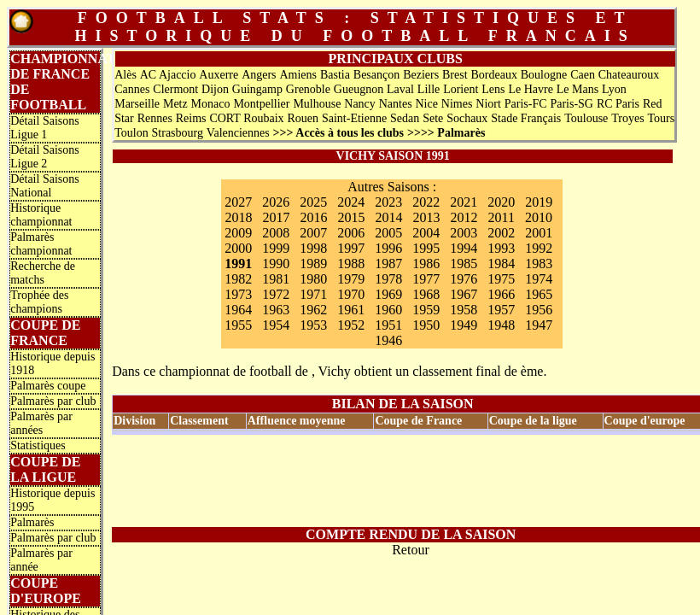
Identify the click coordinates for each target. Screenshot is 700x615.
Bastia (335, 75)
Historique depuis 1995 (52, 500)
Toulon (131, 133)
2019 (539, 202)
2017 (276, 217)
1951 (388, 325)
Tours (662, 118)
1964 (238, 310)
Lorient (461, 89)
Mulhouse (317, 104)
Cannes (132, 89)
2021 (464, 202)
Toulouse (586, 118)
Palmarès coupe (48, 386)
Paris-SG (572, 104)
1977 (426, 279)
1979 (351, 279)
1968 (426, 294)
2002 (501, 233)
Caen (583, 75)
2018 (238, 217)
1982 (238, 279)
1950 (426, 325)
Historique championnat (41, 215)
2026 (276, 202)
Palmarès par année (41, 560)
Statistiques (38, 445)
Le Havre (530, 89)
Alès (125, 75)
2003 (464, 233)
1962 (313, 310)
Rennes (155, 118)
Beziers (421, 75)
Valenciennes (238, 133)
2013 (426, 217)
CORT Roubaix (246, 118)
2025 (313, 202)
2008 (276, 233)
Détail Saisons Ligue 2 (45, 157)
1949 (464, 325)
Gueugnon (359, 89)
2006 (351, 233)
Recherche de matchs (43, 273)
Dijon (215, 89)
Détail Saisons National (45, 186)
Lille (429, 89)
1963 (276, 310)
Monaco (211, 104)
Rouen (303, 118)
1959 (426, 310)
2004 (426, 233)
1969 (388, 294)
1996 (388, 248)
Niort (488, 104)
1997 (351, 248)
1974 (539, 279)
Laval (400, 89)
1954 (276, 325)
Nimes (457, 104)
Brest (455, 75)
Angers (259, 75)
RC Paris (618, 104)
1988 (351, 264)
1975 (501, 279)
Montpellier (261, 104)
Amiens (298, 75)
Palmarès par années (41, 423)
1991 (238, 264)
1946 (388, 340)
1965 (539, 294)
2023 (388, 202)
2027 (238, 202)
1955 (238, 325)
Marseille (137, 104)
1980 (313, 279)
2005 (388, 233)
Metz (175, 104)
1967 (464, 294)
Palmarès (32, 522)
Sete (433, 118)
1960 (388, 310)
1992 (539, 248)
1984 (501, 264)
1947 (539, 325)
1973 (238, 294)
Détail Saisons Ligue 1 (45, 128)
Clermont (175, 89)
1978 (388, 279)
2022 (426, 202)
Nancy (360, 104)
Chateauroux (629, 75)
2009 (238, 233)
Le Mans (577, 89)
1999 (276, 248)
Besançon (376, 75)
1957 (501, 310)
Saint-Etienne (354, 118)
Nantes (396, 104)
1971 (313, 294)
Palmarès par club (53, 401)
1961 (351, 310)
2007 (313, 233)
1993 (501, 248)
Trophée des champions (39, 302)
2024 (351, 202)
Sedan (405, 118)
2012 (464, 217)
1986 (426, 264)
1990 (276, 264)
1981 (276, 279)
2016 (313, 217)
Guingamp (257, 89)
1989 (313, 264)
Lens (493, 89)
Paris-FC (526, 104)
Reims (191, 118)
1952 (351, 325)
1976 (464, 279)
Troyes (627, 118)
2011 (501, 217)
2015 (351, 217)
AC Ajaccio (168, 75)
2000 (238, 248)
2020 (501, 202)
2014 (388, 217)
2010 (539, 217)
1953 (313, 325)
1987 (388, 264)
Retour (411, 550)
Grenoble (308, 89)
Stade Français (526, 118)
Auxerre (219, 75)
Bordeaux (493, 75)
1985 (464, 264)
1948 (501, 325)
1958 (464, 310)
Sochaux (467, 118)
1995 (426, 248)
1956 (539, 310)
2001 (539, 233)
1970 (351, 294)
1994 (464, 248)
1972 (276, 294)
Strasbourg (178, 133)
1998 (313, 248)
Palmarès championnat (41, 244)
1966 (501, 294)
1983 (539, 264)
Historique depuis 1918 (52, 363)
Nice (427, 104)
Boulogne (544, 75)
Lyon (614, 89)
